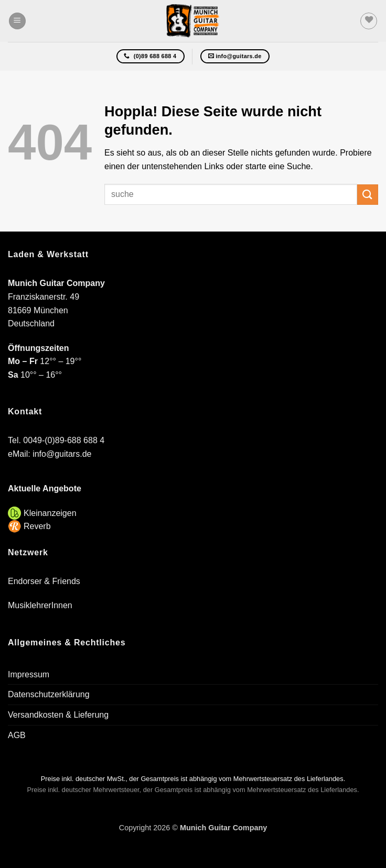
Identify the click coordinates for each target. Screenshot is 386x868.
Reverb (37, 526)
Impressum (29, 674)
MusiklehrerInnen (40, 605)
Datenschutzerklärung (49, 694)
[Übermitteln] (368, 195)
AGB (17, 735)
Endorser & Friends (44, 581)
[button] (17, 21)
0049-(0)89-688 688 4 (64, 440)
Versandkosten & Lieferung (58, 715)
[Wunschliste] (369, 21)
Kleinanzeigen (50, 513)
